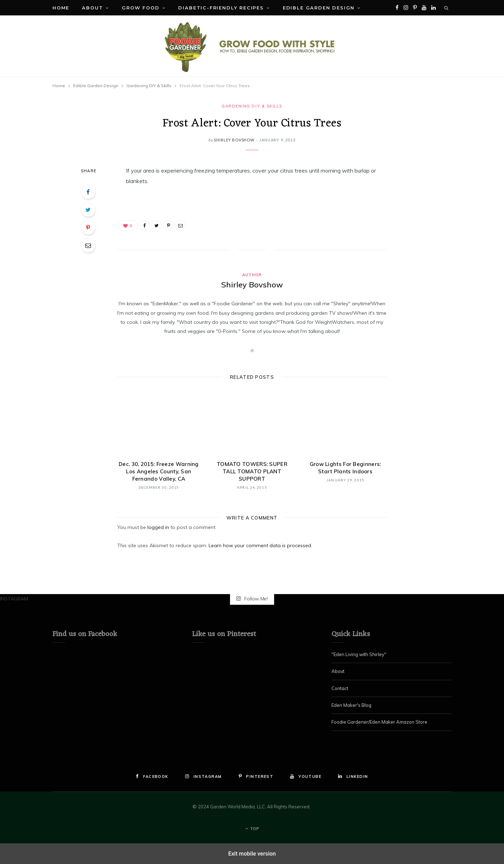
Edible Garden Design (319, 8)
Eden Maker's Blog (351, 705)
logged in (158, 527)
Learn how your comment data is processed (260, 545)
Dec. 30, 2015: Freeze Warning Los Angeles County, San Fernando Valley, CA (159, 471)
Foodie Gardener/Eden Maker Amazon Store (379, 722)
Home (61, 8)
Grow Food (141, 8)
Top (252, 828)
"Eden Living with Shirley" (359, 654)
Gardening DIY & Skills (252, 106)
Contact (340, 688)
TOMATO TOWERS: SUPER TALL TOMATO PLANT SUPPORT (252, 471)
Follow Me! (252, 599)
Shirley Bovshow (234, 140)
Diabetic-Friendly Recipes (221, 8)
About (92, 8)
